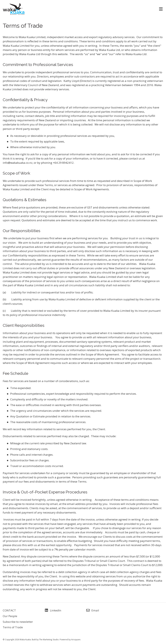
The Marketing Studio (49, 639)
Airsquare (76, 639)
